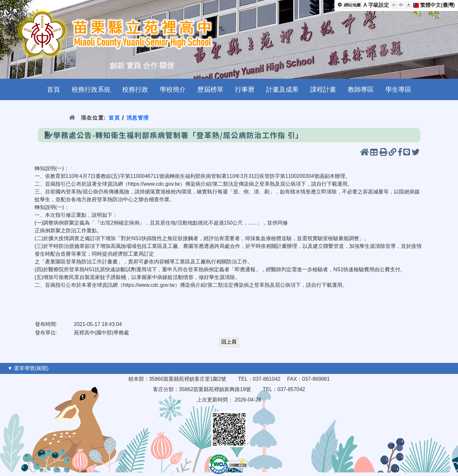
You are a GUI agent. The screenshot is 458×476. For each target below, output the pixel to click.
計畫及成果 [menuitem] (282, 89)
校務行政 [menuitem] (135, 89)
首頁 (114, 118)
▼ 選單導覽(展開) (28, 368)
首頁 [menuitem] (53, 89)
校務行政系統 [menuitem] (91, 89)
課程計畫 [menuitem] (323, 89)
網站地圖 (352, 5)
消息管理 (138, 118)
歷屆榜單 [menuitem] (210, 89)
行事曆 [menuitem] (245, 89)
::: (4, 368)
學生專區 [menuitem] (398, 89)
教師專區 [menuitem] (361, 89)
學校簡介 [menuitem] (173, 89)
